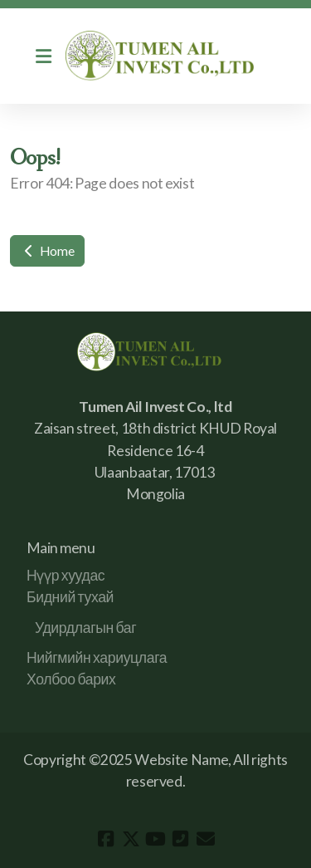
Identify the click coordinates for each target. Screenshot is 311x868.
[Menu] (43, 56)
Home (47, 250)
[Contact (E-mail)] (206, 839)
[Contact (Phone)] (181, 839)
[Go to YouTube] (156, 839)
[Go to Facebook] (106, 839)
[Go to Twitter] (131, 839)
